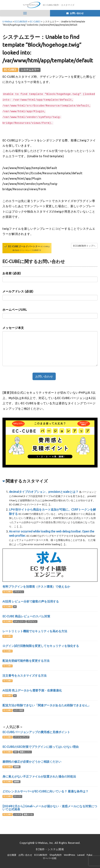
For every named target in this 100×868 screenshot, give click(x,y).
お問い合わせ (25, 855)
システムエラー (30, 70)
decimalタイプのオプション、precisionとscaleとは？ (44, 492)
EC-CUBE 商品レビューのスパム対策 (26, 616)
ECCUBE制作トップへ (84, 246)
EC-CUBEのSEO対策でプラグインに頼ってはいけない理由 (41, 747)
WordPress (70, 855)
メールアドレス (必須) (18, 291)
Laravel (81, 855)
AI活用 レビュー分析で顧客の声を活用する (31, 601)
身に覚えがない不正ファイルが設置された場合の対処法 (39, 776)
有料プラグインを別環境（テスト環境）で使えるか (36, 587)
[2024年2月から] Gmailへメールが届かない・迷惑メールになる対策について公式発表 (50, 808)
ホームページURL (15, 310)
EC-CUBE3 (10, 70)
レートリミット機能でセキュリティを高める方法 (35, 631)
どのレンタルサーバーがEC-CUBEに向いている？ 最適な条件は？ (45, 791)
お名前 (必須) (12, 273)
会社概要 (12, 855)
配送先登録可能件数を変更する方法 (26, 661)
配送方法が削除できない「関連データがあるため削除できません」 (47, 705)
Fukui (89, 855)
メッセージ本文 (13, 328)
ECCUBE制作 (41, 855)
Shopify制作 (56, 855)
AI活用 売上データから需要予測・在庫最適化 (32, 690)
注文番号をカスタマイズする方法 (25, 675)
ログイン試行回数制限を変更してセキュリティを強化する (41, 646)
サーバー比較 (50, 858)
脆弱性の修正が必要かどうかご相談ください (32, 762)
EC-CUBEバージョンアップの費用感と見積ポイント (36, 732)
